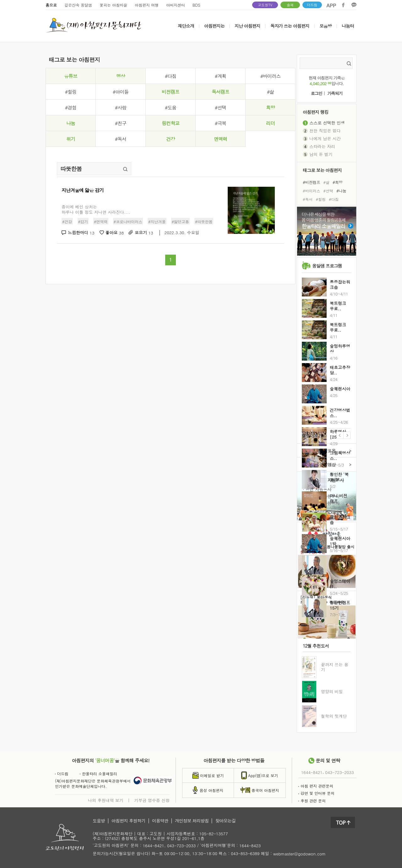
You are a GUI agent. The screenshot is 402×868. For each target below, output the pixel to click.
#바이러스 (270, 76)
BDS (196, 5)
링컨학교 (171, 123)
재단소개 (186, 26)
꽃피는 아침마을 (113, 5)
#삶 (270, 92)
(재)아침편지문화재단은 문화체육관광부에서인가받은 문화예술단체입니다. (93, 783)
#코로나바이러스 (128, 221)
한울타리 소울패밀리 (98, 774)
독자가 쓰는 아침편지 (290, 26)
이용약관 (160, 821)
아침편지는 (214, 26)
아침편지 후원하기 (128, 821)
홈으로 (51, 5)
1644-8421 (312, 772)
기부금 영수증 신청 (152, 800)
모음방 (326, 26)
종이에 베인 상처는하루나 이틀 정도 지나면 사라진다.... (96, 209)
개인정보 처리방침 (192, 821)
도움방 (99, 821)
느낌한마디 (81, 233)
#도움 (171, 107)
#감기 (83, 221)
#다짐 (171, 76)
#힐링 (71, 92)
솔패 (290, 5)
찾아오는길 (225, 821)
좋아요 (115, 233)
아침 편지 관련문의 (316, 786)
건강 (171, 139)
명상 (121, 76)
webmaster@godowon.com (299, 854)
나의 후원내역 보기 (106, 800)
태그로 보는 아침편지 (322, 170)
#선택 (220, 107)
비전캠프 (171, 92)
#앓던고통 (181, 221)
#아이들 (121, 92)
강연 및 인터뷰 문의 (316, 793)
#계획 (220, 76)
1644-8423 (250, 846)
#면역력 (101, 221)
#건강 (67, 221)
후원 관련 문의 (312, 801)
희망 (270, 107)
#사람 (121, 107)
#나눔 (341, 191)
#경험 (71, 107)
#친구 (121, 123)
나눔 (71, 123)
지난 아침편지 (247, 26)
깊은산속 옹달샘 (78, 5)
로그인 (317, 94)
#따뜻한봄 (204, 221)
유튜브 (71, 76)
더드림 (312, 5)
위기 (71, 139)
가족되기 (335, 94)
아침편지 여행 (147, 5)
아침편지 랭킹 (316, 112)
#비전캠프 (312, 182)
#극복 (220, 123)
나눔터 (348, 26)
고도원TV (265, 5)
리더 (270, 123)
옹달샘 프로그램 (327, 266)
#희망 (338, 182)
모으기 (144, 233)
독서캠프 (220, 92)
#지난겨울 (157, 221)
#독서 (121, 139)
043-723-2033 (339, 772)
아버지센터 (176, 5)
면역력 (220, 139)
